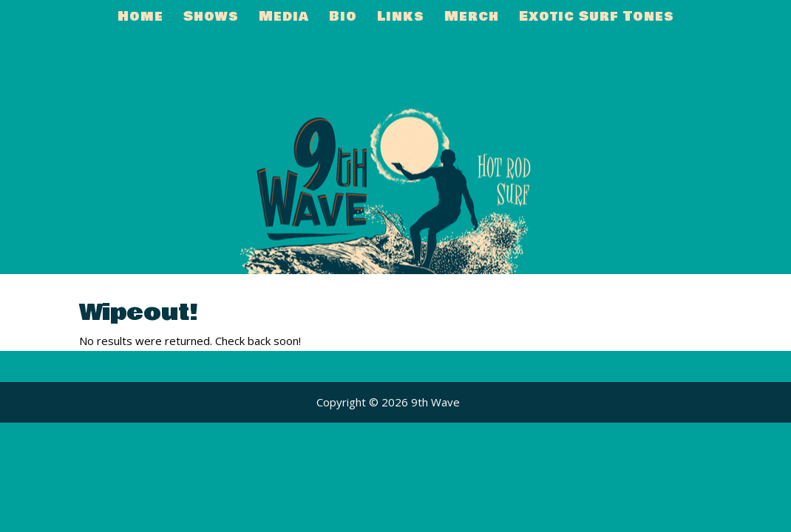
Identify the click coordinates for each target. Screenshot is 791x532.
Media (284, 19)
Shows (211, 19)
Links (401, 19)
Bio (343, 19)
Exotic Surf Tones (597, 19)
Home (140, 19)
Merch (472, 19)
